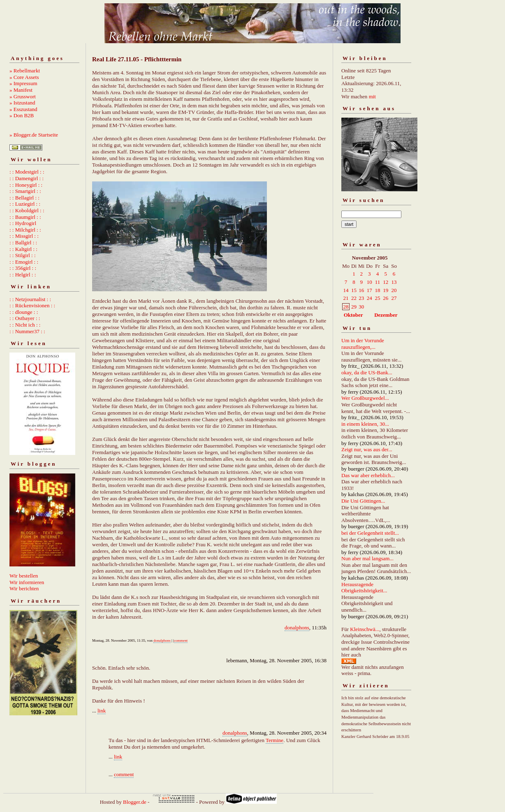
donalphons (297, 628)
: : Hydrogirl (23, 223)
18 (378, 290)
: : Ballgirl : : (23, 242)
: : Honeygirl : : (26, 185)
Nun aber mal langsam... (367, 558)
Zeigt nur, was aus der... (367, 449)
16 (361, 290)
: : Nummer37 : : (27, 331)
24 (369, 298)
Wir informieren (27, 582)
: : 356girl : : (23, 268)
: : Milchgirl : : (25, 230)
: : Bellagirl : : (24, 198)
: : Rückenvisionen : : (32, 305)
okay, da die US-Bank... (367, 372)
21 (346, 298)
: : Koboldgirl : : (27, 210)
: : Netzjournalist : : (30, 299)
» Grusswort (23, 96)
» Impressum (23, 83)
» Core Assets (24, 77)
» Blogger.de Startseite (34, 135)
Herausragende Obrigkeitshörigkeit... (364, 588)
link (102, 711)
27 (394, 298)
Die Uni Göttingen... (363, 501)
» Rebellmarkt (25, 71)
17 (369, 290)
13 (394, 282)
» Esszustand (23, 109)
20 (394, 290)
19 (386, 290)
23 (361, 298)
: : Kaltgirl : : (23, 249)
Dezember (386, 315)
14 (346, 290)
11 (378, 282)
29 (354, 307)
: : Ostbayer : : (25, 318)
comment (181, 640)
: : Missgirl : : (24, 236)
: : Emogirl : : (24, 262)
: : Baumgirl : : (25, 217)
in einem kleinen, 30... (365, 424)
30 (361, 307)
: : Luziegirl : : (25, 204)
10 (369, 282)
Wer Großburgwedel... (365, 398)
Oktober (353, 315)
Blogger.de (135, 802)
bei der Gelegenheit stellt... (370, 533)
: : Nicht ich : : (25, 325)
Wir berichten (24, 588)
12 (386, 282)
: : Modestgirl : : (27, 172)
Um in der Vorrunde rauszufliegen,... (363, 344)
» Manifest (21, 90)
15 (354, 290)
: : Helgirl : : (23, 275)
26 (386, 298)
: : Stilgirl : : (23, 255)
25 (378, 298)
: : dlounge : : (24, 312)
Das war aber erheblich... (368, 475)
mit (372, 96)
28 (346, 307)
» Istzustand (22, 103)
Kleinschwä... (365, 629)
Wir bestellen (24, 576)
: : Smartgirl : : (25, 191)
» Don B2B (22, 115)
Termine (275, 740)
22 (354, 298)
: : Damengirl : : (27, 178)
